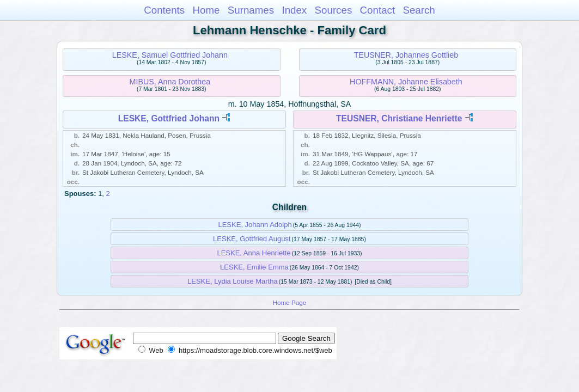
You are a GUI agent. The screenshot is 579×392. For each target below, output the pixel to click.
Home (206, 10)
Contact (378, 10)
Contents (164, 10)
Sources (334, 10)
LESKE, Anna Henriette (254, 253)
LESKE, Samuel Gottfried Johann (170, 55)
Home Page (290, 302)
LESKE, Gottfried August (252, 239)
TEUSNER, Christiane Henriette (399, 118)
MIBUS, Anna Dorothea (170, 82)
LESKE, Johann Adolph (255, 225)
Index (294, 10)
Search (419, 10)
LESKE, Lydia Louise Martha (233, 281)
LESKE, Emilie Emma (254, 267)
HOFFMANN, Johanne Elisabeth (406, 82)
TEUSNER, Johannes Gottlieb (406, 55)
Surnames (251, 10)
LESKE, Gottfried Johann (169, 118)
